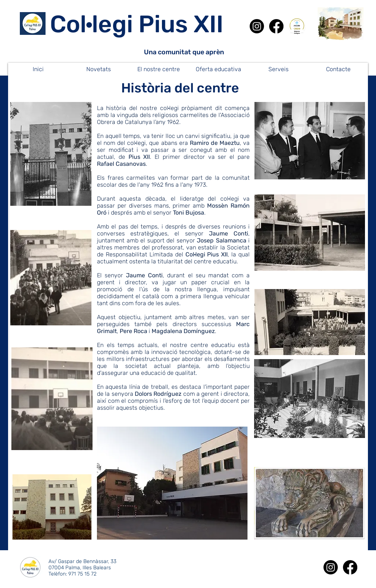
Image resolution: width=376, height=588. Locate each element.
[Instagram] (257, 26)
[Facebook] (276, 26)
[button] (98, 69)
